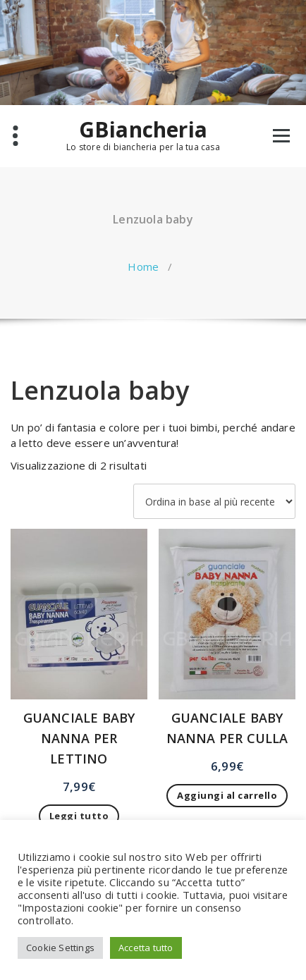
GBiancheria (143, 130)
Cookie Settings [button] (60, 948)
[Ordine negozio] (214, 501)
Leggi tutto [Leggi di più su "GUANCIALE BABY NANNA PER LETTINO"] (79, 816)
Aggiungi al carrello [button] (227, 795)
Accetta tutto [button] (146, 948)
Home (143, 267)
